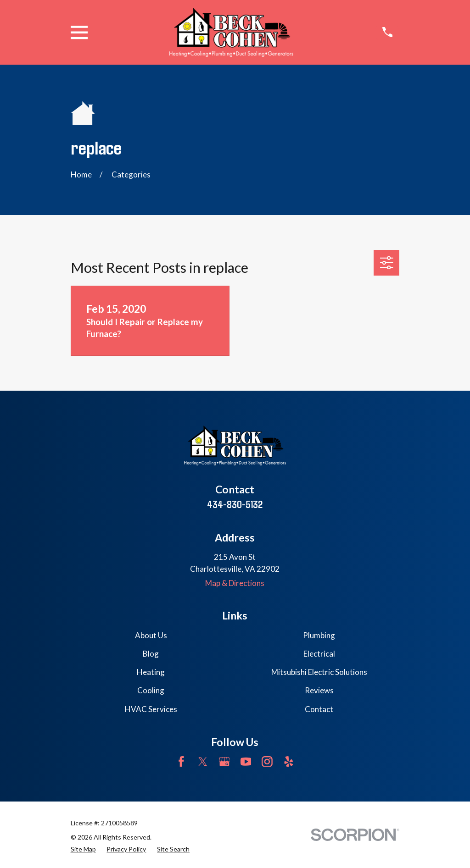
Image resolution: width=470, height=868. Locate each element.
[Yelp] (289, 762)
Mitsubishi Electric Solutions (319, 672)
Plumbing (319, 635)
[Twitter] (203, 762)
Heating (151, 672)
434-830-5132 (235, 504)
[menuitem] (83, 849)
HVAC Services (151, 709)
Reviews (319, 690)
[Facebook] (181, 762)
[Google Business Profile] (224, 762)
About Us (151, 635)
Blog (151, 654)
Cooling (151, 690)
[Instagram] (267, 762)
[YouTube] (246, 762)
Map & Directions (235, 583)
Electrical (319, 654)
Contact (319, 709)
